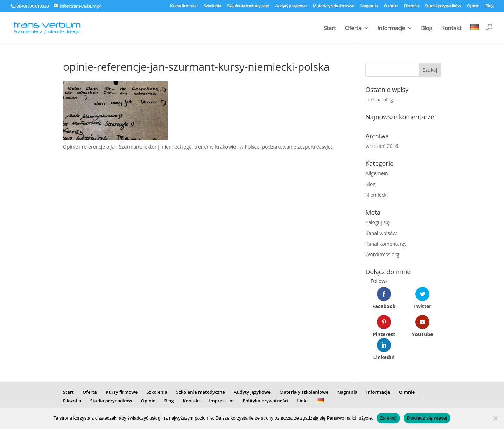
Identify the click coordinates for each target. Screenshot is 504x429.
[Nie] (495, 418)
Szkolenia (212, 6)
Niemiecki (377, 195)
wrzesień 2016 (382, 146)
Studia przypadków (443, 6)
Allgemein (377, 173)
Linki (302, 401)
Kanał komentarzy (386, 244)
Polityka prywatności (266, 401)
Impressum (221, 401)
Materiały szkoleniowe (333, 6)
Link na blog (379, 99)
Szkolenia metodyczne (248, 6)
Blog (489, 6)
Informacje (391, 29)
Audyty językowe (291, 6)
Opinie (473, 6)
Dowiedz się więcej (427, 418)
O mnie (390, 6)
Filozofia (411, 6)
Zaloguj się (377, 222)
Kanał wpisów (381, 233)
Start (330, 29)
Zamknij (388, 418)
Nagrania (369, 6)
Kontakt (451, 29)
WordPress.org (382, 254)
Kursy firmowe (184, 6)
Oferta (353, 29)
